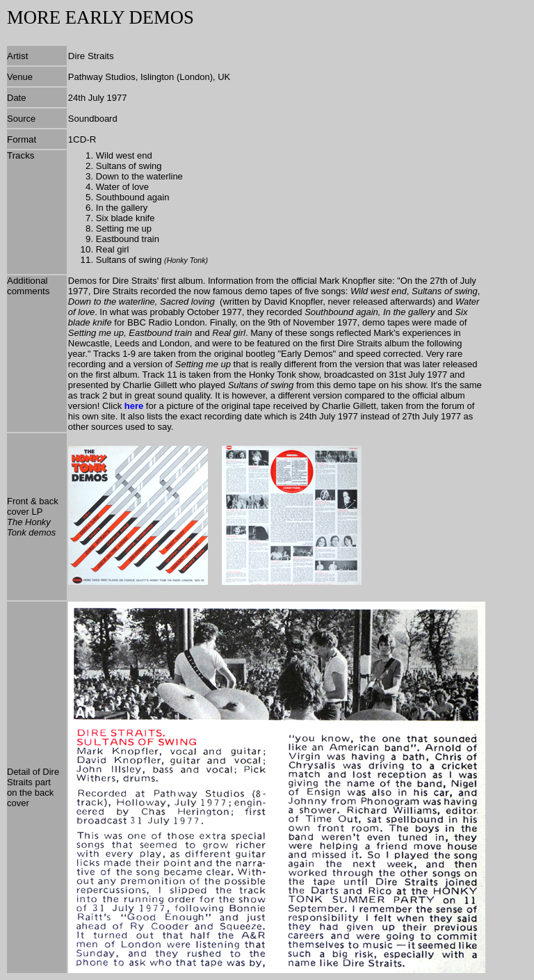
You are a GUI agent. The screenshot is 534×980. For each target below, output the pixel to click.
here (134, 406)
